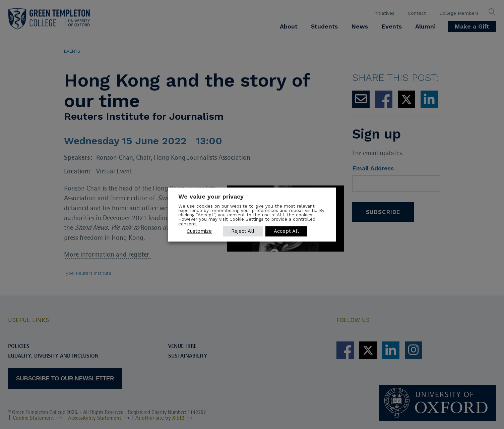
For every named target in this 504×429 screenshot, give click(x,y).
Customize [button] (199, 231)
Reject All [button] (243, 231)
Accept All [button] (286, 231)
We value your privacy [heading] (211, 196)
